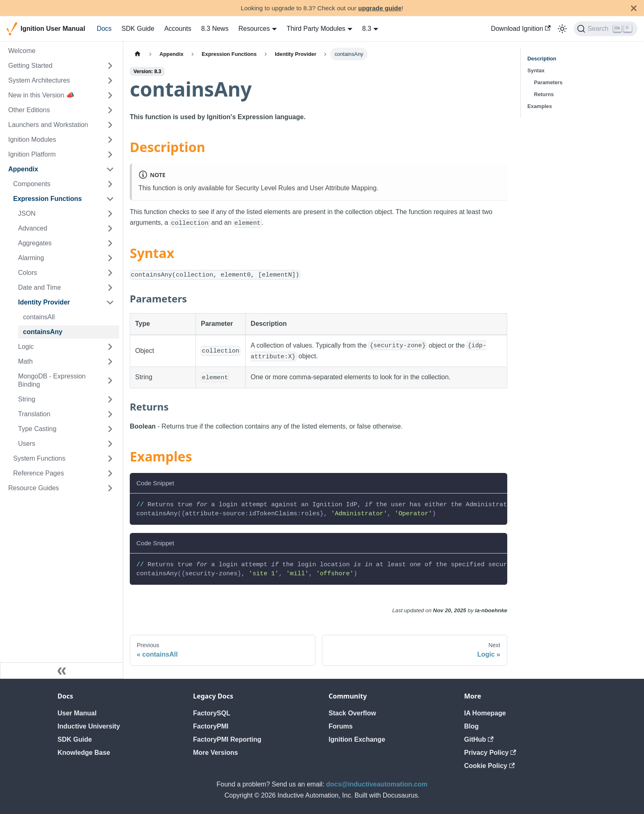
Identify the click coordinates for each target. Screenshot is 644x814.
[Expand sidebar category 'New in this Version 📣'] (110, 95)
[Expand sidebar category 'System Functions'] (110, 459)
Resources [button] (254, 29)
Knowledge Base (84, 753)
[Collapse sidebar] (62, 671)
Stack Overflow (352, 713)
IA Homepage (485, 713)
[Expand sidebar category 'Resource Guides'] (110, 488)
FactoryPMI (211, 726)
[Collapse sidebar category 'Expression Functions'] (110, 199)
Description (542, 59)
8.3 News (215, 29)
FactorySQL (212, 713)
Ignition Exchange (357, 739)
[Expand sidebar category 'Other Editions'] (110, 110)
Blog (471, 726)
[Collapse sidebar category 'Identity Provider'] (110, 302)
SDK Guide (138, 29)
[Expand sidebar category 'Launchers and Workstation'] (110, 125)
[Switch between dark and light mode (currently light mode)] (562, 29)
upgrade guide (380, 8)
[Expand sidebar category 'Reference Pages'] (110, 473)
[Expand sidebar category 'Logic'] (110, 347)
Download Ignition (521, 29)
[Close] (634, 8)
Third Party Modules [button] (316, 29)
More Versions (215, 753)
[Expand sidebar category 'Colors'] (110, 273)
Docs (104, 29)
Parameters (548, 82)
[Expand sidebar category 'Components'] (110, 184)
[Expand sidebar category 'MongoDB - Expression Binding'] (110, 380)
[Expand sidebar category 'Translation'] (110, 414)
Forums (341, 726)
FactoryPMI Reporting (227, 739)
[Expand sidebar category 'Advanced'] (110, 228)
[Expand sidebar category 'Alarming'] (110, 258)
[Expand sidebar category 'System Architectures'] (110, 81)
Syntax (536, 70)
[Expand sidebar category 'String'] (110, 399)
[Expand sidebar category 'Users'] (110, 444)
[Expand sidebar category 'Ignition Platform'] (110, 154)
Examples (540, 106)
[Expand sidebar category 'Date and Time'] (110, 288)
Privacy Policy (490, 753)
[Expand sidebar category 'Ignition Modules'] (110, 140)
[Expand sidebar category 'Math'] (110, 362)
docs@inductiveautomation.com (377, 784)
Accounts (178, 29)
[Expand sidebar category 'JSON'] (110, 214)
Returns (544, 94)
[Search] (606, 29)
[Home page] (138, 54)
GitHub (479, 739)
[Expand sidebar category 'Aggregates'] (110, 243)
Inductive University (89, 726)
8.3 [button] (367, 29)
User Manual (77, 713)
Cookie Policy (489, 766)
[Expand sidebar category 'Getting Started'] (110, 66)
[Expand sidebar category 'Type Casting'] (110, 429)
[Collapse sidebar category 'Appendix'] (110, 169)
